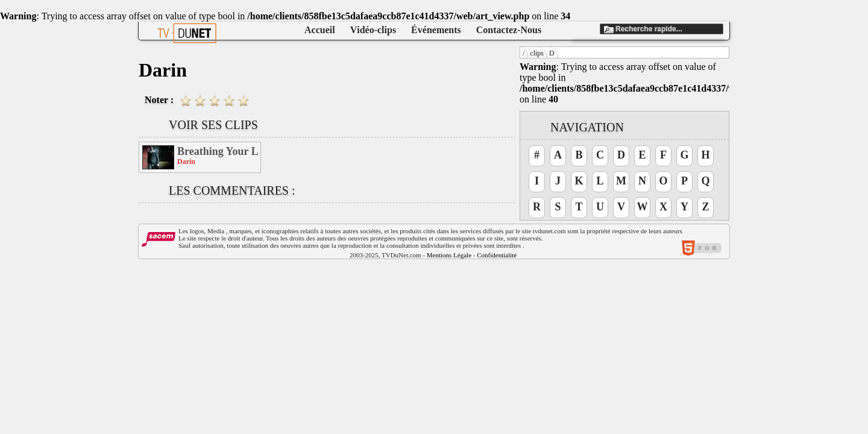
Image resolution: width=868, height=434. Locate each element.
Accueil (320, 30)
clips (537, 53)
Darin (186, 162)
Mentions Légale (449, 255)
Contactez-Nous (509, 30)
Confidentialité (497, 255)
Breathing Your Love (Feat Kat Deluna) (218, 151)
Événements (436, 30)
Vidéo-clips (373, 30)
